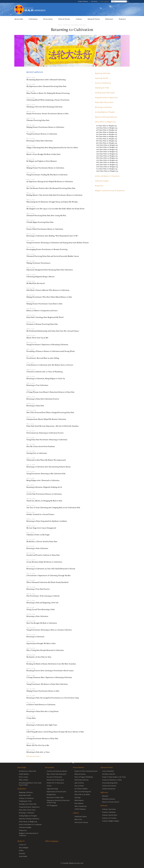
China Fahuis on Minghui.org (105, 122)
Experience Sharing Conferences (106, 117)
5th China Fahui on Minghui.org (106, 134)
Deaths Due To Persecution (55, 780)
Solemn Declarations (109, 789)
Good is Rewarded (108, 771)
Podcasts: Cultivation (109, 812)
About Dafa (19, 19)
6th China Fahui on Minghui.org (107, 136)
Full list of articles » (34, 756)
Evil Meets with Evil (109, 774)
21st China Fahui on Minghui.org (107, 169)
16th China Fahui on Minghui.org (107, 158)
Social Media (23, 856)
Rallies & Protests (80, 774)
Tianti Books (94, 1)
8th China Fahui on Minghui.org (107, 141)
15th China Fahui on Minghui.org (107, 156)
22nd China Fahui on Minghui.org (107, 171)
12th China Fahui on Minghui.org (107, 149)
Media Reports (79, 800)
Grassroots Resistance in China (112, 780)
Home (60, 25)
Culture (79, 19)
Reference (109, 19)
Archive (21, 850)
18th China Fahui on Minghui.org (107, 162)
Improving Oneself (101, 78)
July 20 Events (79, 786)
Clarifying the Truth (102, 88)
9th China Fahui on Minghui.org (107, 143)
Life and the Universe (81, 822)
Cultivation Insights (102, 181)
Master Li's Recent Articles (111, 802)
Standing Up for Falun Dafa (105, 93)
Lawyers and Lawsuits (109, 786)
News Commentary (81, 806)
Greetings (78, 797)
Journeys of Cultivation (103, 83)
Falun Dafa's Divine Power (104, 102)
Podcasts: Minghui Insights (111, 821)
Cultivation (33, 19)
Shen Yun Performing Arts (83, 791)
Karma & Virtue (94, 19)
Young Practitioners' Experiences (106, 97)
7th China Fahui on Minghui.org (106, 139)
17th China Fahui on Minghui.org (107, 160)
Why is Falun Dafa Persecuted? (56, 774)
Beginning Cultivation (103, 73)
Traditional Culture (81, 816)
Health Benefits (24, 774)
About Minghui (24, 848)
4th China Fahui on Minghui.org (106, 132)
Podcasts (122, 19)
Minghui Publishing (83, 1)
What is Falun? (24, 780)
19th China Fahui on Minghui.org (107, 165)
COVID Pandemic (80, 809)
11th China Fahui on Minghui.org (107, 147)
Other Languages (105, 1)
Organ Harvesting (52, 789)
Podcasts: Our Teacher (109, 818)
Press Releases (79, 803)
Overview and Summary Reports (57, 771)
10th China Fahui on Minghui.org (107, 145)
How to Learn (23, 777)
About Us (21, 841)
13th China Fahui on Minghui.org (107, 152)
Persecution (48, 19)
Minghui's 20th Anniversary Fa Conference (110, 191)
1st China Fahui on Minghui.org (106, 126)
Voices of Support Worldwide (84, 777)
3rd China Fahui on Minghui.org (107, 130)
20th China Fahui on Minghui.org (107, 167)
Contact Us (22, 845)
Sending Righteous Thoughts (105, 112)
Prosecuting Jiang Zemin (110, 783)
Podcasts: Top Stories (109, 809)
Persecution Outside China (55, 797)
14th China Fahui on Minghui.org (107, 154)
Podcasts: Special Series (110, 815)
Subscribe (22, 853)
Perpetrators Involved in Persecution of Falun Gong (58, 801)
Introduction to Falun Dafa (27, 771)
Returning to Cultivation (79, 25)
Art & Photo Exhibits (81, 789)
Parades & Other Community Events (86, 771)
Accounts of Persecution (54, 777)
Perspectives (99, 186)
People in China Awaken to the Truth (114, 777)
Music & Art (78, 819)
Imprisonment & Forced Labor (56, 791)
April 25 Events (79, 783)
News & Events (64, 19)
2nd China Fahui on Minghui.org (107, 128)
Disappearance (51, 794)
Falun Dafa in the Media (82, 794)
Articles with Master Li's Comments (107, 176)
